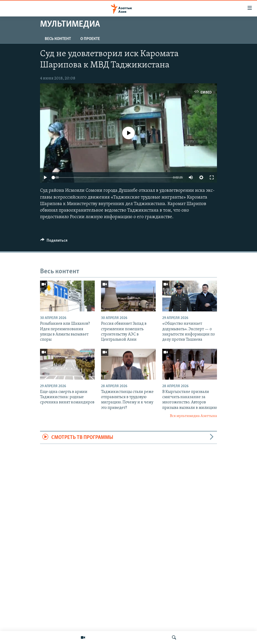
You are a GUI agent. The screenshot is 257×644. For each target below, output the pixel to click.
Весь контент (58, 39)
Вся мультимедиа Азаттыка (193, 416)
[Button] (54, 242)
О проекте (90, 39)
